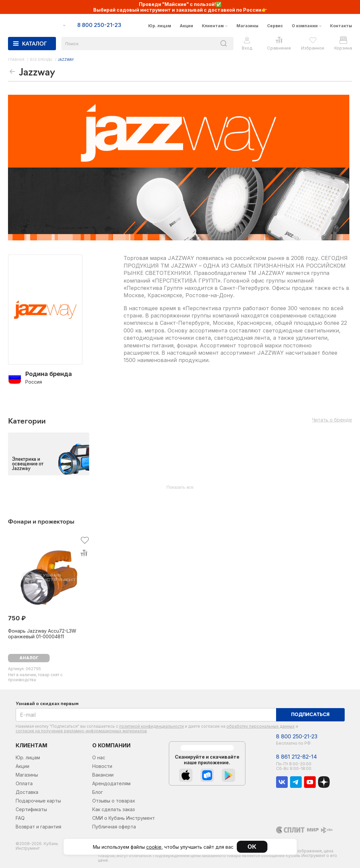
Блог (98, 792)
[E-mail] (146, 715)
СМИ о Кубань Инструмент (124, 818)
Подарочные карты (38, 801)
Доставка (27, 792)
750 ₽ (17, 618)
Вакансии (103, 775)
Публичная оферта (114, 827)
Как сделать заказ (114, 809)
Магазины (247, 26)
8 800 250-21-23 (297, 737)
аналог (29, 658)
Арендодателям (111, 783)
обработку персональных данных (261, 726)
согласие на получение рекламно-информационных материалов (81, 731)
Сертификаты (31, 809)
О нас (99, 757)
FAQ (20, 818)
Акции (186, 26)
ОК (252, 847)
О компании (305, 26)
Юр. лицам (160, 26)
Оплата (24, 783)
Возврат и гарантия (38, 827)
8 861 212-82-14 (297, 757)
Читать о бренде (332, 420)
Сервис (275, 26)
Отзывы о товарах (114, 801)
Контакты (341, 26)
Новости (102, 766)
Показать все (180, 487)
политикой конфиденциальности (152, 726)
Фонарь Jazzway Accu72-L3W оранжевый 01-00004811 (42, 634)
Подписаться (310, 715)
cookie (154, 847)
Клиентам (213, 26)
